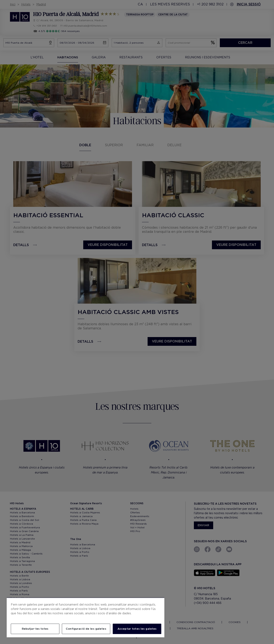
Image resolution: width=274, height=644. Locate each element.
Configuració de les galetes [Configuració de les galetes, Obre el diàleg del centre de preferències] (86, 629)
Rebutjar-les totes (35, 629)
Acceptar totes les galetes (137, 629)
